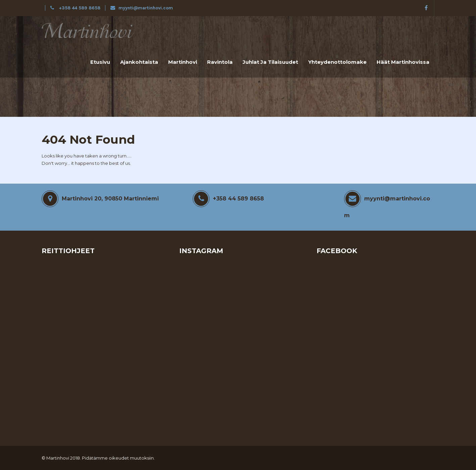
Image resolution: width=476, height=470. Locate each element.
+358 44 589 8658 (76, 8)
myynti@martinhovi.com (142, 8)
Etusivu (100, 62)
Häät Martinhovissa (403, 62)
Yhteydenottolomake (337, 62)
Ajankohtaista (139, 62)
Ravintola (220, 62)
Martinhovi (183, 62)
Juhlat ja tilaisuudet (270, 62)
